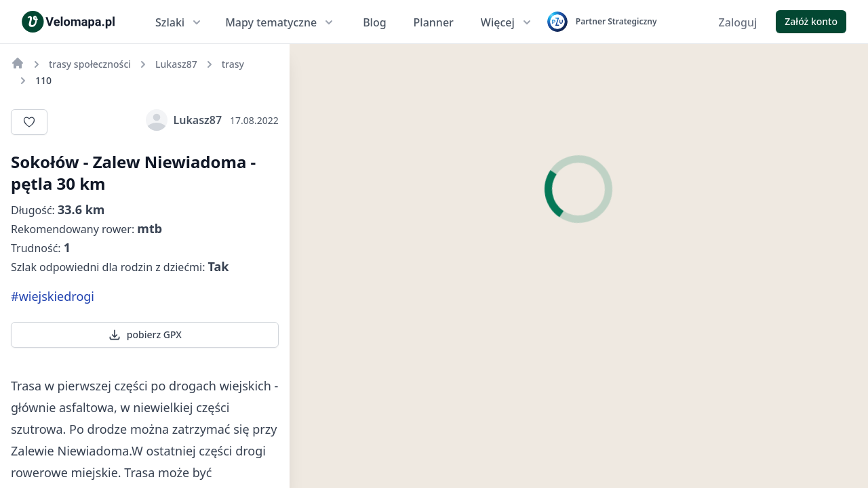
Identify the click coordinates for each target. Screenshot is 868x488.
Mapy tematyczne (280, 22)
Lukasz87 (184, 120)
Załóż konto (811, 21)
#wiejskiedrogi (53, 296)
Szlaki (179, 22)
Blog (374, 22)
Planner (434, 22)
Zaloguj (738, 22)
